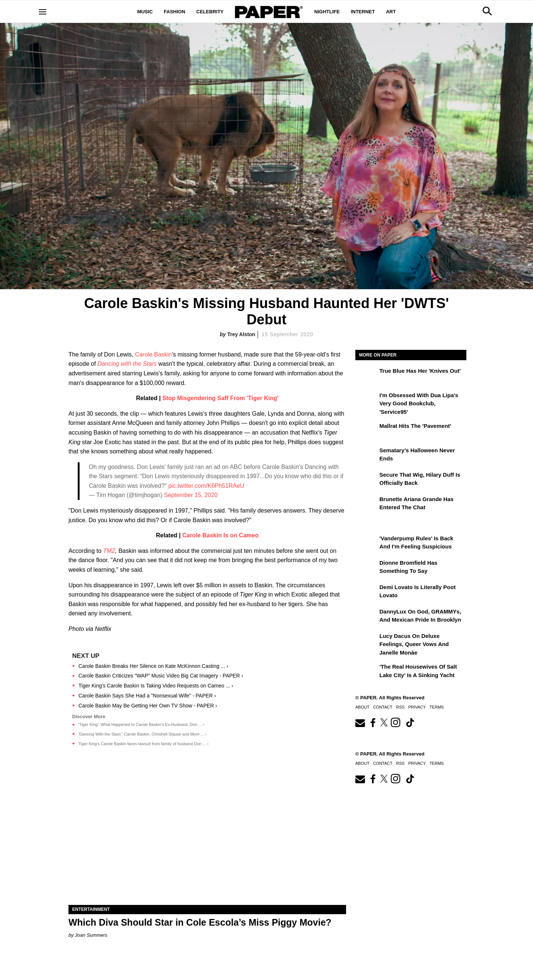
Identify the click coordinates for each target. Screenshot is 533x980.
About (362, 707)
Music (145, 12)
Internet (363, 12)
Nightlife (327, 12)
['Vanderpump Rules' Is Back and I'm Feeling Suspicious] (366, 544)
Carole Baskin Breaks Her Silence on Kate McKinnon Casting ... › (153, 666)
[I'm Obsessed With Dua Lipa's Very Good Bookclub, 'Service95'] (366, 401)
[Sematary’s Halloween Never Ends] (366, 456)
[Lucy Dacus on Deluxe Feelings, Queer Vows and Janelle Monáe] (366, 641)
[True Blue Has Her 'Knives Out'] (366, 376)
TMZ (109, 551)
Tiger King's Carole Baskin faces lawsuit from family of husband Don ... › (143, 744)
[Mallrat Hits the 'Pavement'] (366, 431)
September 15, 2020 (191, 495)
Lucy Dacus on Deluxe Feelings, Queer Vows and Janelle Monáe (414, 644)
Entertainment (91, 909)
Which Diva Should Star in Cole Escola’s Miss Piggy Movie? (200, 922)
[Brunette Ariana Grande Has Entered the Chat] (366, 504)
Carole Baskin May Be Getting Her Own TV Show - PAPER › (148, 706)
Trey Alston (241, 334)
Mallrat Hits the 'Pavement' (415, 426)
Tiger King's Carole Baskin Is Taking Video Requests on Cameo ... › (156, 686)
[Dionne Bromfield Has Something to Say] (366, 568)
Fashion (175, 12)
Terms (437, 707)
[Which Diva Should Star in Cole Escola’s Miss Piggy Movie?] (207, 836)
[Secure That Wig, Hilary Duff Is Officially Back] (366, 480)
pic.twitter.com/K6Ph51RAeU (206, 486)
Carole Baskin (154, 354)
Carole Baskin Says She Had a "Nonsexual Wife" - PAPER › (147, 696)
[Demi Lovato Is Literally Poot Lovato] (366, 592)
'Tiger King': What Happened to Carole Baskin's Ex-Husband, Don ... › (141, 724)
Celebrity (210, 12)
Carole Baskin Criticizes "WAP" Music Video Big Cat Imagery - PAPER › (161, 676)
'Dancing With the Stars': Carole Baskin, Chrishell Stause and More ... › (143, 734)
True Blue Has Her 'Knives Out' (420, 371)
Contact (383, 707)
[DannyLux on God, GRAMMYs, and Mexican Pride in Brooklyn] (366, 617)
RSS (400, 707)
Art (391, 12)
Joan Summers (91, 935)
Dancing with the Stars (128, 364)
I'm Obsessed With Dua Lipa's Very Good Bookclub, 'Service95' (419, 403)
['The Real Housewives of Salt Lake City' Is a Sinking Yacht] (366, 672)
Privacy (417, 707)
